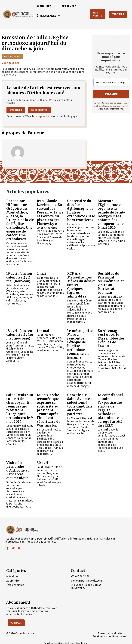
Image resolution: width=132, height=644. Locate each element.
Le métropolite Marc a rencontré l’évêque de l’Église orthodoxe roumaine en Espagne (80, 344)
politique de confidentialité (114, 106)
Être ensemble (50, 16)
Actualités (48, 6)
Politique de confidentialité (109, 636)
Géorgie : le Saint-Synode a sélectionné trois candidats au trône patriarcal (80, 404)
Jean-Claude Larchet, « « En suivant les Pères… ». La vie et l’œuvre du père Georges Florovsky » (50, 212)
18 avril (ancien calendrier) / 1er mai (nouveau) (20, 335)
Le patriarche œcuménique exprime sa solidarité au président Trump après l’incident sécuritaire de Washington (49, 410)
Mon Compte (98, 14)
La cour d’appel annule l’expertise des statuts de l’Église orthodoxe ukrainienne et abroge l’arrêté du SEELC (110, 410)
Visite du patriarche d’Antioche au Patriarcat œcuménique (18, 470)
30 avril (43, 463)
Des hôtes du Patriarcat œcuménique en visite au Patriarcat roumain (111, 283)
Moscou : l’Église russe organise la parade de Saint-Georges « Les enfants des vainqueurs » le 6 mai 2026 (111, 214)
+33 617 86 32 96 (80, 576)
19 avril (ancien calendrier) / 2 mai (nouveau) (19, 277)
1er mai (43, 331)
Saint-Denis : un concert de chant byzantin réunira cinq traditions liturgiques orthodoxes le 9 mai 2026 (20, 408)
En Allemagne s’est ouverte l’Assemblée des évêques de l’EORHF (111, 338)
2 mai (41, 273)
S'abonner (118, 14)
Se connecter (39, 110)
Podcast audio (12, 57)
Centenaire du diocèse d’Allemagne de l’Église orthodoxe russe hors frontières (81, 210)
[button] (55, 6)
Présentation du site (110, 633)
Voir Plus (16, 623)
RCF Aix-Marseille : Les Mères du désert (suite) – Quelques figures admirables (81, 285)
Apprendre (73, 6)
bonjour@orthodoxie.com (86, 581)
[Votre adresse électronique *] (111, 82)
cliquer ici (43, 116)
